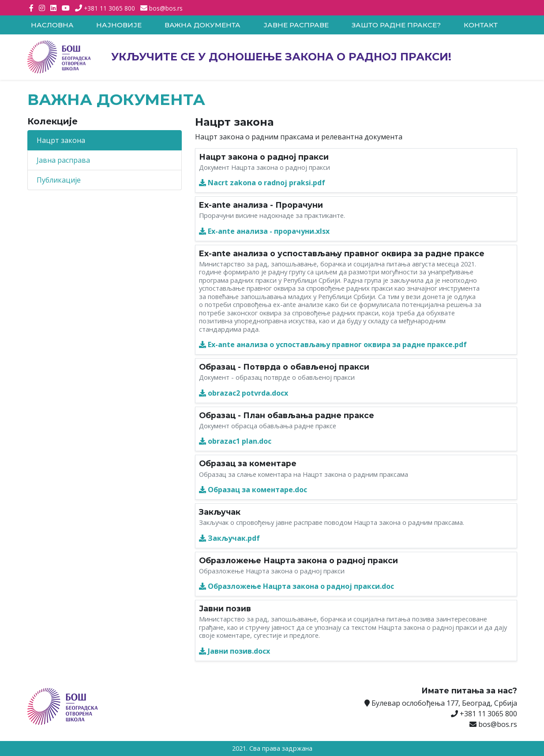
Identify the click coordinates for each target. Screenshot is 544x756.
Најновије (119, 25)
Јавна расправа (63, 160)
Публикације (59, 180)
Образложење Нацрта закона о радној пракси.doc (296, 586)
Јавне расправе (296, 25)
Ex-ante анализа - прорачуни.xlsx (264, 231)
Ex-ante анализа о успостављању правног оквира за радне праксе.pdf (333, 344)
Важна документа (203, 25)
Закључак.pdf (229, 538)
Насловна (52, 25)
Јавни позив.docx (234, 651)
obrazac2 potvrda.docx (244, 393)
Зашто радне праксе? (396, 25)
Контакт (481, 25)
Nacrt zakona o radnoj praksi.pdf (262, 183)
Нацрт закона (61, 140)
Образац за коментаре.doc (253, 490)
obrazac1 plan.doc (235, 441)
